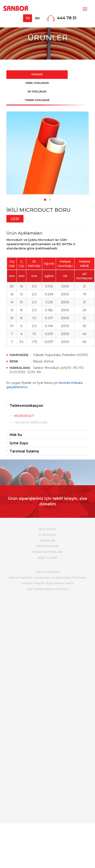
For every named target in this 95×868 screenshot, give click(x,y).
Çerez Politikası (48, 572)
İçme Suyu (19, 443)
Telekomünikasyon (26, 406)
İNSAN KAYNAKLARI (47, 552)
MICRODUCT (24, 416)
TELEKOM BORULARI (31, 422)
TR (28, 18)
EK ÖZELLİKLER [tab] (37, 92)
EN (37, 18)
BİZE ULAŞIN (47, 558)
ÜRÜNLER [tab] (37, 74)
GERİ (15, 219)
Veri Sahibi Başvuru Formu (48, 589)
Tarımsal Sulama (24, 451)
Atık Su (16, 435)
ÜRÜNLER (47, 541)
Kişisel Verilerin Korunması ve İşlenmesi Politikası (47, 578)
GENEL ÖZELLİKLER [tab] (37, 83)
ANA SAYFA (47, 529)
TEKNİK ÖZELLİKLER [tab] (37, 100)
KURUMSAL (47, 535)
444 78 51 (67, 18)
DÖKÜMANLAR (47, 546)
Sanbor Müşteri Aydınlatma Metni (48, 583)
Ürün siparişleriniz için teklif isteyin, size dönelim (48, 501)
